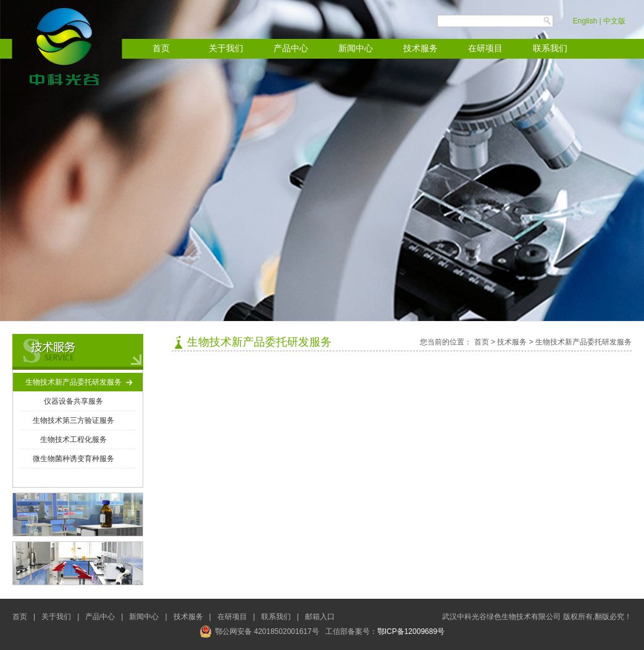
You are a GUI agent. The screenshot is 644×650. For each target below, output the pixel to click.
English (585, 21)
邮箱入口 (320, 617)
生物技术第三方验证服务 (73, 420)
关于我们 (226, 48)
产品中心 (291, 48)
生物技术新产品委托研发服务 (73, 382)
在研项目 (485, 48)
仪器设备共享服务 (73, 401)
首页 (161, 48)
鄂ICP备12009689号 (411, 631)
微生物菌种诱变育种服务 (73, 459)
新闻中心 (356, 48)
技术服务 (420, 48)
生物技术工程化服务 (73, 440)
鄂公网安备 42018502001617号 (259, 631)
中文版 (614, 21)
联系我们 (550, 48)
